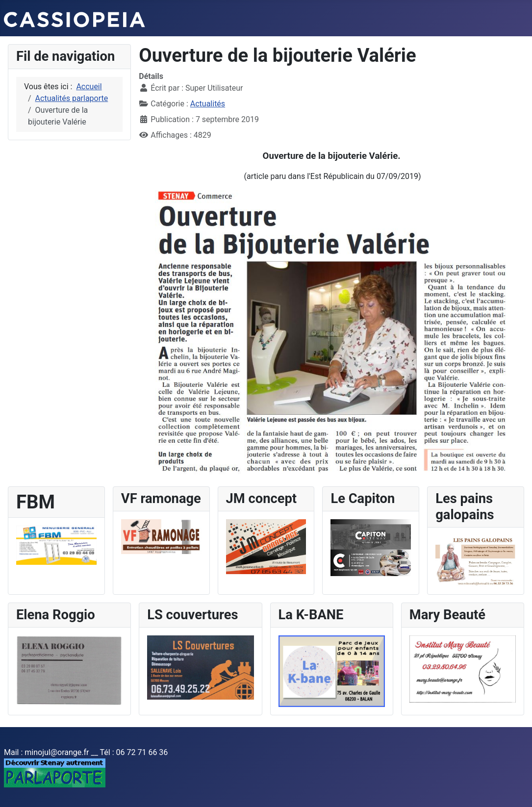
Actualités (208, 104)
